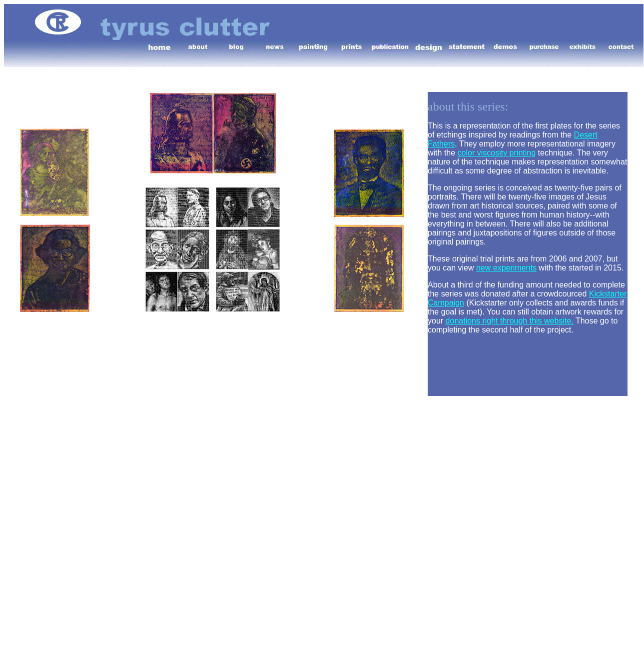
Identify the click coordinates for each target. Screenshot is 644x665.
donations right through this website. (510, 321)
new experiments (506, 268)
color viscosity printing (497, 153)
